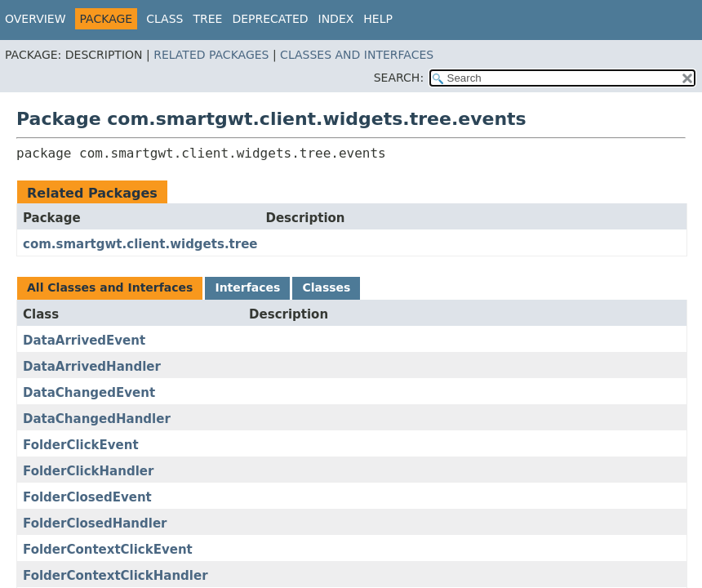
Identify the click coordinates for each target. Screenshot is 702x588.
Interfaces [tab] (247, 287)
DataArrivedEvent (84, 341)
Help (378, 19)
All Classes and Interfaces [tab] (110, 287)
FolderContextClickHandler (116, 576)
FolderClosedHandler (95, 523)
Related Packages (211, 55)
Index (336, 19)
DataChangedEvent (89, 393)
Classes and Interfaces (357, 55)
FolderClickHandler (88, 471)
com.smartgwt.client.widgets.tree (140, 244)
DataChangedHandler (97, 419)
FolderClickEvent (81, 445)
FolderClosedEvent (87, 497)
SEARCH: (399, 78)
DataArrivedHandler (92, 367)
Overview (36, 19)
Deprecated (270, 19)
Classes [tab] (326, 287)
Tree (207, 19)
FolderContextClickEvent (108, 550)
